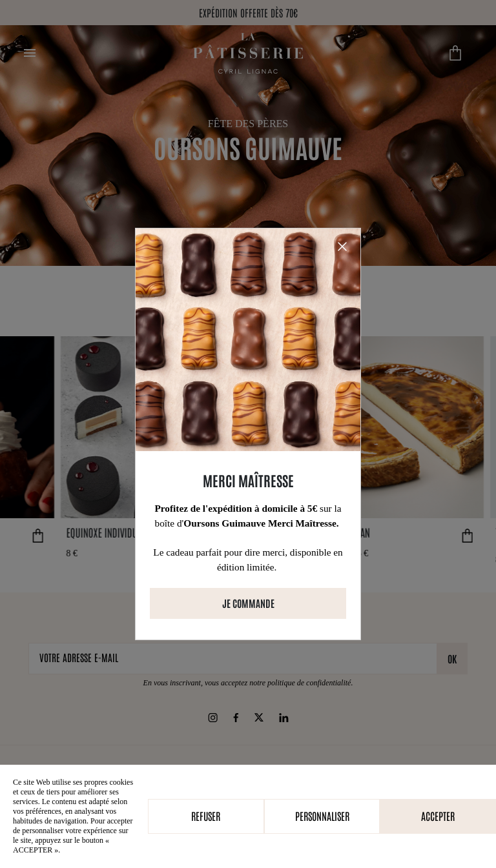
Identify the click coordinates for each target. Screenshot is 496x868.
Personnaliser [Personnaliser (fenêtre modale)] (322, 816)
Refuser (206, 816)
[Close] (342, 247)
